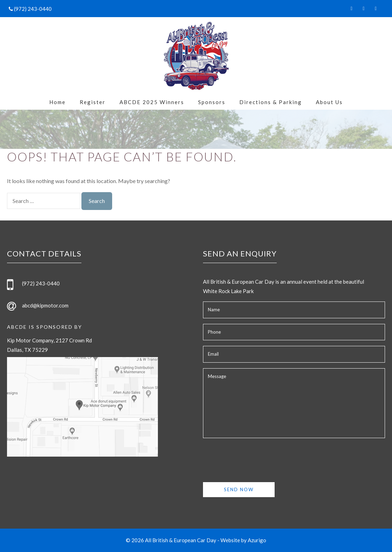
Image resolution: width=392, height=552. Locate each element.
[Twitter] (364, 7)
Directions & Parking (271, 102)
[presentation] (256, 457)
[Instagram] (376, 7)
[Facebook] (352, 7)
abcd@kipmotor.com (45, 305)
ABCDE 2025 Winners (152, 102)
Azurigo (257, 540)
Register (93, 102)
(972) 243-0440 (32, 9)
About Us (329, 102)
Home (57, 102)
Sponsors (212, 102)
